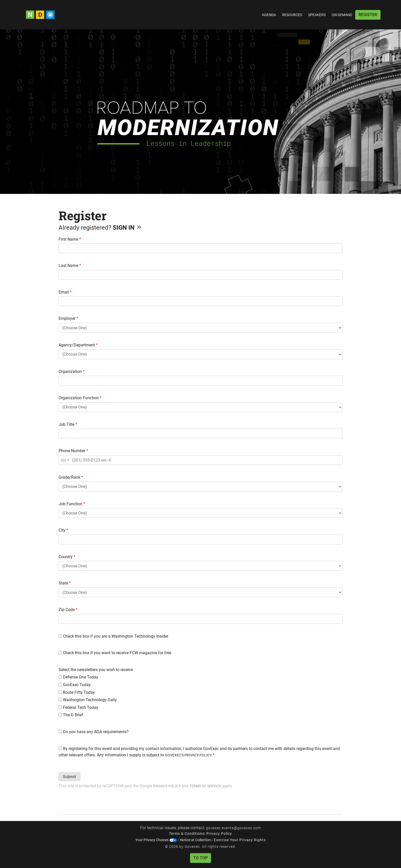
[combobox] (65, 460)
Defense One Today (78, 677)
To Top (201, 858)
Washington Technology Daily (88, 700)
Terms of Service (205, 786)
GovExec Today (75, 685)
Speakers (317, 15)
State (65, 583)
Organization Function (80, 398)
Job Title (68, 424)
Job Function (72, 504)
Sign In (127, 228)
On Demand (342, 15)
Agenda (269, 15)
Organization (72, 372)
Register (368, 15)
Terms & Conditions (187, 834)
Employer (68, 318)
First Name (70, 239)
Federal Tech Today (78, 707)
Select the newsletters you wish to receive (96, 670)
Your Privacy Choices (156, 840)
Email (65, 292)
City (63, 530)
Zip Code (68, 610)
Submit (69, 777)
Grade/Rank (71, 477)
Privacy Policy (167, 786)
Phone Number (73, 451)
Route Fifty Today (77, 692)
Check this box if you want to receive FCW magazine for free (115, 653)
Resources (292, 15)
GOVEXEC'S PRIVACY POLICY (188, 755)
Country (67, 557)
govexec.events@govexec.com (233, 828)
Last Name (70, 266)
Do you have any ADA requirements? (94, 732)
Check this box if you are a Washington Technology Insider (113, 636)
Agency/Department (78, 345)
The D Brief (71, 715)
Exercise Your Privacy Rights (240, 840)
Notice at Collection (195, 840)
